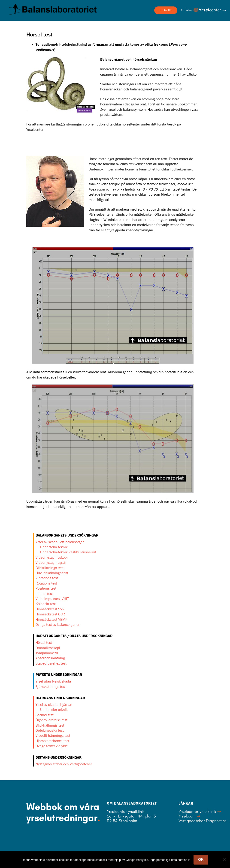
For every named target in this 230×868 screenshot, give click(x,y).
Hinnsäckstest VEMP (51, 619)
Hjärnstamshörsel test (52, 741)
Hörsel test (44, 642)
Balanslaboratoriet (53, 9)
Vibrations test (47, 578)
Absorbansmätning (50, 658)
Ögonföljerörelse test (51, 720)
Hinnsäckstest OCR (50, 614)
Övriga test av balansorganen (58, 624)
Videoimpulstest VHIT (52, 599)
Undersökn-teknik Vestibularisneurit (68, 552)
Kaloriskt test (46, 604)
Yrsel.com (187, 816)
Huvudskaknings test (52, 573)
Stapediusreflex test (51, 663)
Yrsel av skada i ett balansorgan (60, 542)
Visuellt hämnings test (53, 735)
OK (201, 860)
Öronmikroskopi (48, 648)
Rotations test (46, 583)
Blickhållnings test (50, 725)
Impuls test (44, 594)
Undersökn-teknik (54, 547)
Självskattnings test (51, 686)
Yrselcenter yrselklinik (197, 811)
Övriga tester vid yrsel (52, 746)
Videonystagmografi (51, 562)
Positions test (46, 588)
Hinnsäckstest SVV (50, 609)
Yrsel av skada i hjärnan (54, 704)
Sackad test (45, 715)
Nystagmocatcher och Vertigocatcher (64, 764)
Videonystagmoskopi (52, 557)
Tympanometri (47, 653)
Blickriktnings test (50, 568)
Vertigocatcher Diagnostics (202, 821)
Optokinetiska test (50, 730)
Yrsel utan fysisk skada (53, 681)
